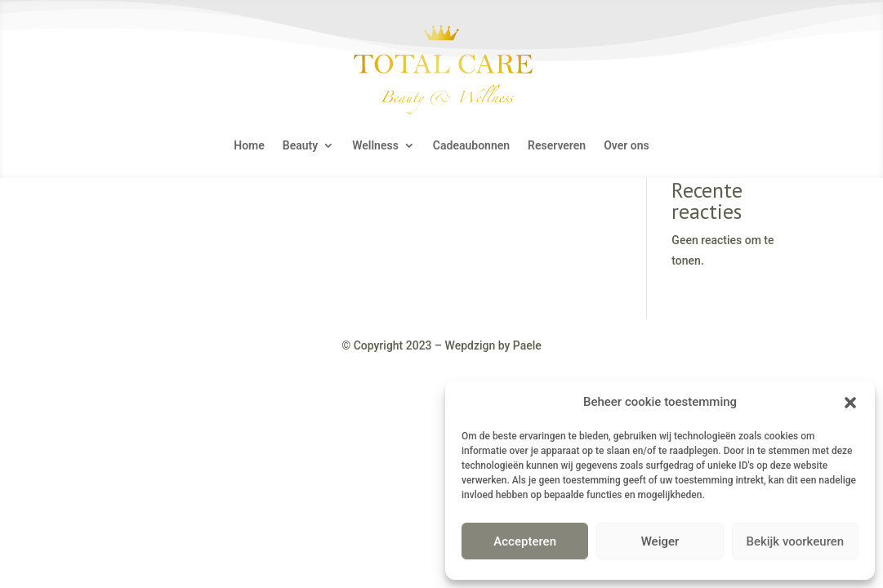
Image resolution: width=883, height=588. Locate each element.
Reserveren (557, 146)
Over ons (627, 146)
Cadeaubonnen (471, 146)
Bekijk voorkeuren (795, 541)
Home (249, 146)
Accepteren (525, 541)
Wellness (375, 146)
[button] (850, 403)
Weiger (660, 541)
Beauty (300, 146)
